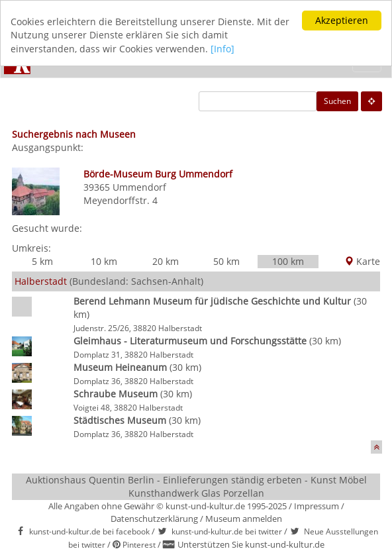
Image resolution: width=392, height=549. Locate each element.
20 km (166, 261)
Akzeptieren (342, 20)
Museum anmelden (244, 518)
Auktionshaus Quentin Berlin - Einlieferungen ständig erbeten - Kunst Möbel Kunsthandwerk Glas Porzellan (196, 486)
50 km (226, 261)
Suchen (337, 101)
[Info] (222, 48)
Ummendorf (139, 187)
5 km (42, 261)
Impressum (317, 506)
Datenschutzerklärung (154, 518)
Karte (362, 261)
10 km (104, 261)
